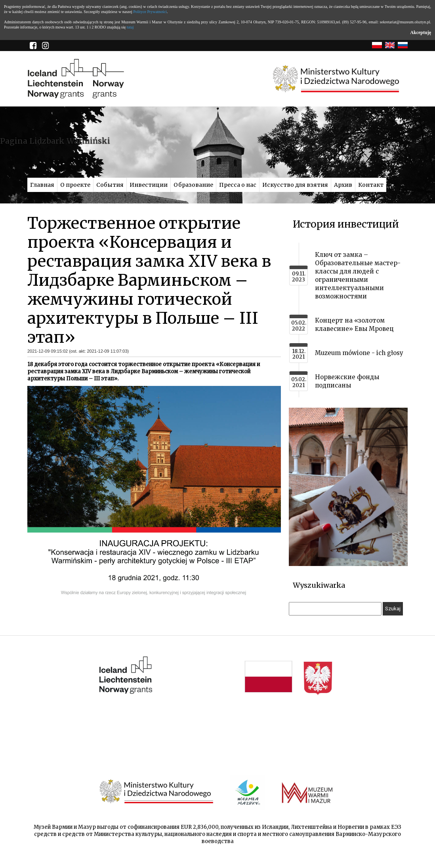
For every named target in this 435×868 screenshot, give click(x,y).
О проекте (75, 185)
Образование (193, 185)
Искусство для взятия (295, 185)
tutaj (130, 27)
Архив (343, 185)
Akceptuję (421, 32)
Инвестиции (149, 185)
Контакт (371, 185)
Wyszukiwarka (319, 585)
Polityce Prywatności (150, 12)
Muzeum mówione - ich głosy (359, 353)
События (110, 185)
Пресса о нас (238, 185)
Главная (42, 185)
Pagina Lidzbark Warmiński (55, 141)
